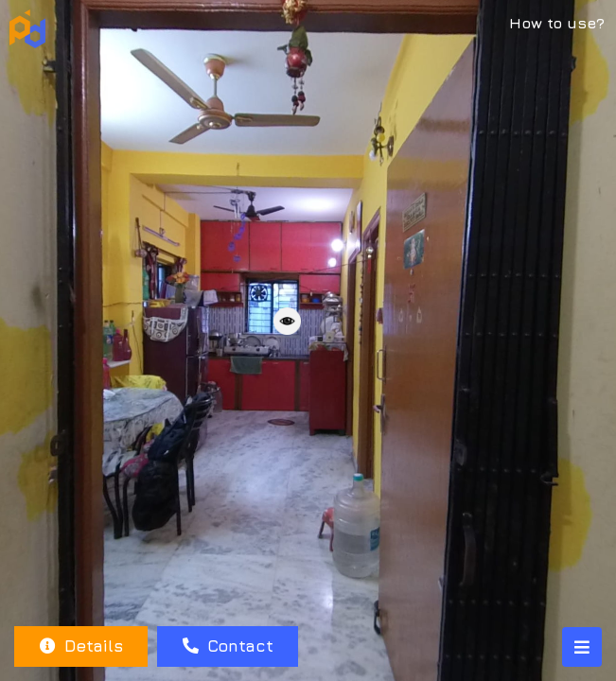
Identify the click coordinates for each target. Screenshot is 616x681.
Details (81, 646)
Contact (228, 646)
